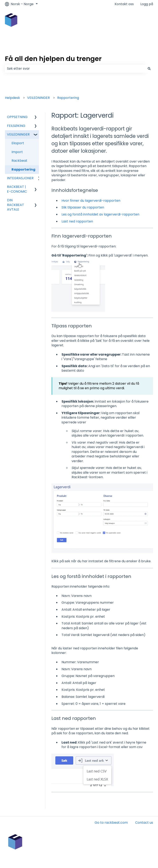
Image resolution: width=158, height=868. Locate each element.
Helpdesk (12, 98)
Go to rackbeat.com (111, 823)
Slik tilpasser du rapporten (83, 207)
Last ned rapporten (77, 221)
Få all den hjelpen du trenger (53, 59)
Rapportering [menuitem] (23, 169)
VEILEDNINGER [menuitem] (18, 134)
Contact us (144, 823)
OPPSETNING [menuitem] (17, 117)
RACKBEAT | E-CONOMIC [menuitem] (17, 189)
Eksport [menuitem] (18, 143)
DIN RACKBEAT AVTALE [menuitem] (16, 205)
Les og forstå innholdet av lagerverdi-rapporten (100, 214)
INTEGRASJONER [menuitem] (20, 178)
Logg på (147, 4)
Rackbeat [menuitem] (19, 161)
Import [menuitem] (17, 152)
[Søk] (149, 69)
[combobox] (75, 69)
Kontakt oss (124, 4)
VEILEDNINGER (38, 98)
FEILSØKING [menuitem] (16, 126)
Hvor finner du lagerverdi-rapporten (91, 201)
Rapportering (68, 98)
